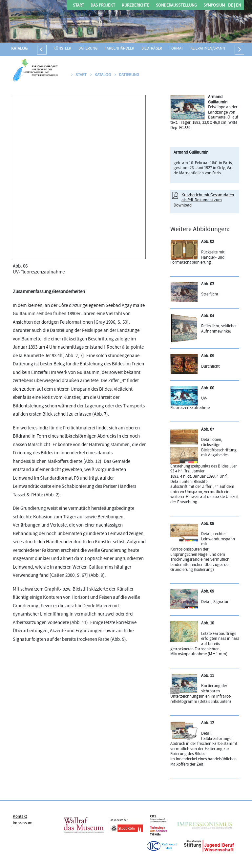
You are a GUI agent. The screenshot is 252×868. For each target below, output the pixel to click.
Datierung (88, 49)
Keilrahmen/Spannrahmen (215, 49)
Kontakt (20, 817)
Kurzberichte (136, 6)
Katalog (19, 49)
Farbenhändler (119, 49)
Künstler (62, 49)
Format (176, 49)
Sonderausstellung (176, 6)
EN (238, 6)
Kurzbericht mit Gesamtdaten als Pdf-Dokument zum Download (204, 200)
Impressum (23, 823)
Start (78, 6)
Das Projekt (103, 6)
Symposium (214, 6)
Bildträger (152, 49)
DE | (231, 6)
